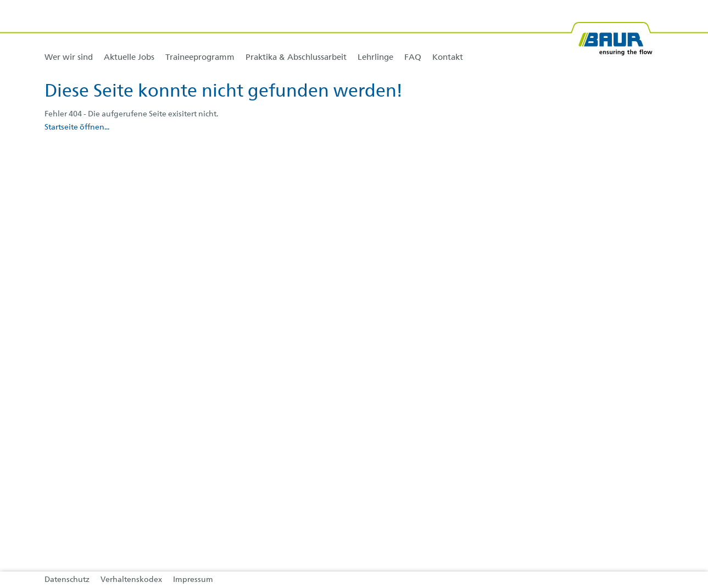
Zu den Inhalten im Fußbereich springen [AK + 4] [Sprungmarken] (0, 0)
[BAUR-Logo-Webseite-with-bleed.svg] (611, 34)
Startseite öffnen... (77, 127)
